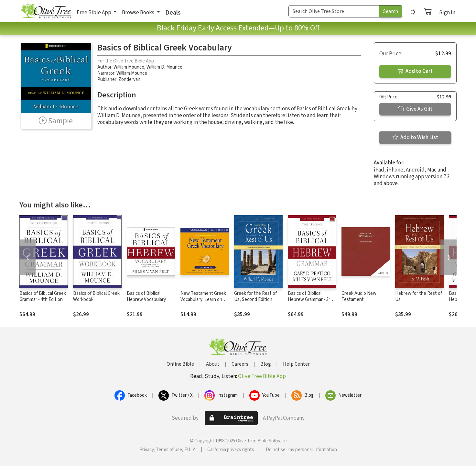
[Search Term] (334, 11)
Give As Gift (415, 109)
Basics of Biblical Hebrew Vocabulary (146, 296)
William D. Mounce (164, 67)
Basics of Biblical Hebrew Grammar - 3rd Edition (310, 300)
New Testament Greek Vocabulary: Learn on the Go (203, 300)
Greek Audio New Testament (359, 296)
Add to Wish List (415, 138)
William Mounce (129, 67)
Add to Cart (415, 71)
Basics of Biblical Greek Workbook (96, 296)
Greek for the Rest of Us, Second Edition (255, 296)
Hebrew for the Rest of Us (419, 296)
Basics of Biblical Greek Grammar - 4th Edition (43, 296)
